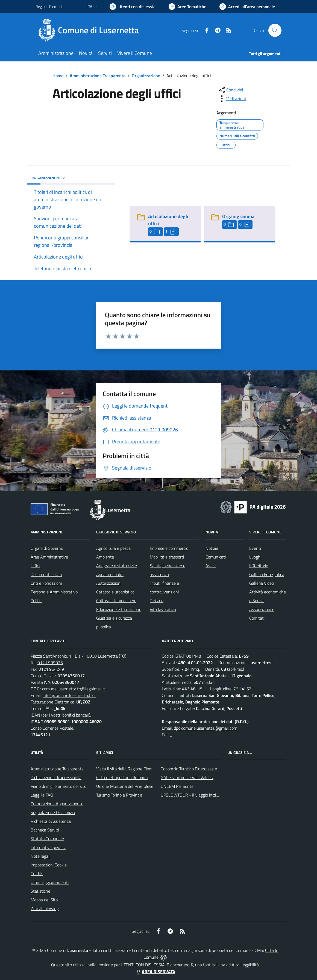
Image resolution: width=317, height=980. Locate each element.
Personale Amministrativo (54, 592)
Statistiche (40, 891)
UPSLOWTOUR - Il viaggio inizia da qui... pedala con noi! (211, 795)
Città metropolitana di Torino (122, 777)
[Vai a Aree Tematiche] (187, 7)
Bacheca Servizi (45, 830)
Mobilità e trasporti (167, 557)
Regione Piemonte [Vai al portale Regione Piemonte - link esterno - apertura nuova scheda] (50, 6)
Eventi (255, 548)
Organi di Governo (47, 548)
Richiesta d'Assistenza (51, 821)
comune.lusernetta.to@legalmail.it (74, 689)
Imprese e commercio (169, 548)
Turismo (157, 601)
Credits (37, 874)
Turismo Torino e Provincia (119, 795)
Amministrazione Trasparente (98, 76)
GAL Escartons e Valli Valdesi (187, 777)
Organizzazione (146, 76)
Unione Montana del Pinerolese (125, 786)
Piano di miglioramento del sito (58, 786)
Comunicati (216, 557)
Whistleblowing (45, 908)
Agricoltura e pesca (113, 548)
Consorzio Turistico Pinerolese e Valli (193, 769)
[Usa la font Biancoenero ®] (133, 7)
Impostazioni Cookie (49, 865)
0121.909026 (50, 663)
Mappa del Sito (44, 900)
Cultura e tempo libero (116, 601)
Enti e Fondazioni (46, 583)
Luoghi (255, 557)
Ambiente (105, 557)
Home (58, 76)
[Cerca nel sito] (275, 30)
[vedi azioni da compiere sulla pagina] (232, 99)
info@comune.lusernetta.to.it (69, 695)
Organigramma (238, 216)
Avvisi (211, 566)
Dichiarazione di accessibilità (56, 777)
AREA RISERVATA (155, 972)
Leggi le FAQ (42, 795)
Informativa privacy (48, 847)
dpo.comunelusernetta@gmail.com (206, 728)
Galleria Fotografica (267, 574)
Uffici (35, 566)
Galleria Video (262, 583)
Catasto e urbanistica (115, 592)
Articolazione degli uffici (168, 220)
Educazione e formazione (119, 609)
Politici (36, 601)
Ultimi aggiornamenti (50, 882)
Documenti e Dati (46, 574)
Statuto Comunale (47, 839)
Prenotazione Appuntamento (57, 804)
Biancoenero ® (180, 965)
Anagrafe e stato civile (117, 566)
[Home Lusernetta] (90, 30)
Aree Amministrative (49, 557)
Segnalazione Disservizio (53, 812)
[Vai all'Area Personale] (247, 7)
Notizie (212, 548)
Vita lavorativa (163, 609)
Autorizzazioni (109, 583)
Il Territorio (259, 566)
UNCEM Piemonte (177, 786)
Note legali (40, 856)
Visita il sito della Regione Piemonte (129, 769)
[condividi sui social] (230, 90)
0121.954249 (51, 669)
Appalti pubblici (110, 574)
